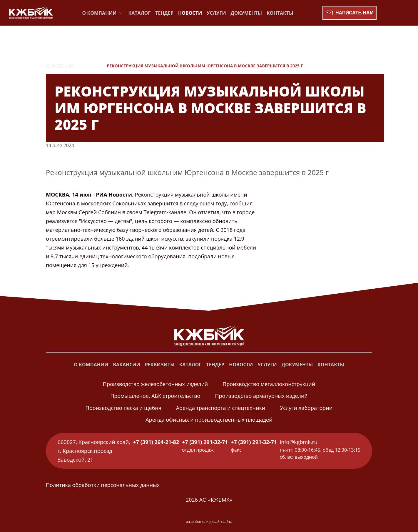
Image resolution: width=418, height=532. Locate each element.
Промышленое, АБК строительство (155, 396)
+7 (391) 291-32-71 (205, 442)
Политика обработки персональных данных (103, 485)
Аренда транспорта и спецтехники (221, 408)
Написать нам (350, 13)
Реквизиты (160, 365)
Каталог (140, 13)
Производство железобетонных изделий (155, 384)
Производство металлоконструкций (269, 384)
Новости (190, 13)
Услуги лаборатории (306, 408)
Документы (246, 13)
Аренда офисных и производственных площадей (209, 420)
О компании (91, 365)
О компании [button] (103, 13)
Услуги (216, 13)
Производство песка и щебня (123, 408)
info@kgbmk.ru (299, 442)
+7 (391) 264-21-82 (156, 442)
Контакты (280, 13)
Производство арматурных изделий (261, 396)
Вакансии (126, 365)
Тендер (164, 13)
